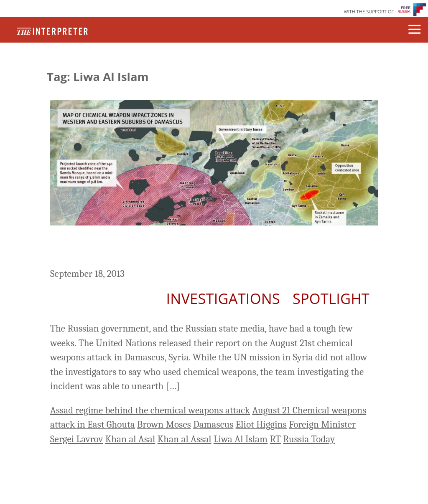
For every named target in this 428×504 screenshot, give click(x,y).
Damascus (213, 424)
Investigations (223, 298)
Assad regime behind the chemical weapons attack (150, 410)
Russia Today (309, 439)
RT (275, 439)
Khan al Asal (130, 439)
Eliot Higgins (261, 424)
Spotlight (331, 298)
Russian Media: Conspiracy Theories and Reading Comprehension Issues (200, 248)
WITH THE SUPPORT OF (369, 11)
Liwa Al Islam (241, 439)
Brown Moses (164, 424)
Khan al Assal (185, 439)
